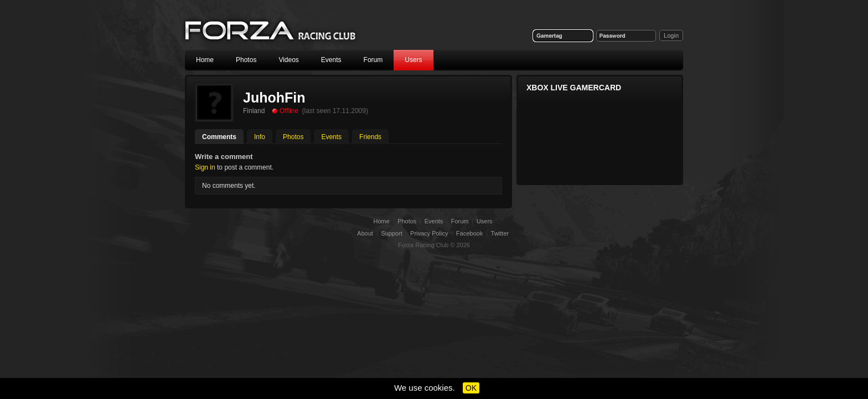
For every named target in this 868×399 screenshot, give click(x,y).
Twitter (500, 233)
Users (413, 60)
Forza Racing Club (271, 31)
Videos (288, 60)
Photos (246, 60)
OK (471, 388)
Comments (219, 137)
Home (205, 60)
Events (331, 60)
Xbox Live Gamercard (574, 88)
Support (392, 233)
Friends (370, 137)
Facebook (469, 233)
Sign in (205, 167)
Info (260, 137)
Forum (373, 60)
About (365, 233)
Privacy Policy (429, 233)
